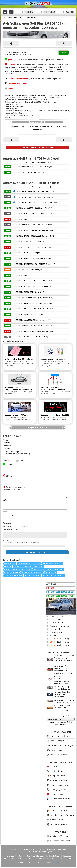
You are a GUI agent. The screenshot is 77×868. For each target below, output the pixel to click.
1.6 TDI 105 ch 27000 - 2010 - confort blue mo (33, 197)
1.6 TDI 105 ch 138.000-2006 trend (26, 270)
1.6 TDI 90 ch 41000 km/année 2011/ (27, 172)
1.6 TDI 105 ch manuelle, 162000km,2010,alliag (31, 331)
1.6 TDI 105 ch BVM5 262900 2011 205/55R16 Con (32, 264)
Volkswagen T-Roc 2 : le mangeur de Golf (64, 701)
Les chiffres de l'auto (59, 824)
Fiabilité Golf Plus (57, 629)
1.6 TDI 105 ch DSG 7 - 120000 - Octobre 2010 (30, 225)
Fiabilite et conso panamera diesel (33, 573)
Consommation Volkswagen (61, 745)
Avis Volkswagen (56, 750)
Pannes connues (57, 794)
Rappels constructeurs (60, 799)
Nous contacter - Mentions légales (39, 852)
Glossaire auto (57, 820)
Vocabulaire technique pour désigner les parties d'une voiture (19, 388)
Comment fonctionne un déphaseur (29, 564)
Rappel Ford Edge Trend (12, 573)
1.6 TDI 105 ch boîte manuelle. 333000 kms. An (31, 258)
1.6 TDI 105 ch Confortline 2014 (25, 253)
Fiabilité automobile (59, 785)
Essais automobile (58, 771)
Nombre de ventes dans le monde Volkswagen (62, 694)
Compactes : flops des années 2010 (55, 415)
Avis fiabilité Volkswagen (61, 836)
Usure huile (8, 567)
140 (59, 645)
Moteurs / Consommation (60, 626)
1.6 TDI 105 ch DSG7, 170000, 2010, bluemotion (31, 214)
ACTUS (70, 12)
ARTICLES (50, 12)
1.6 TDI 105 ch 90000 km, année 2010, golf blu (30, 286)
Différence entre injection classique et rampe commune (53, 388)
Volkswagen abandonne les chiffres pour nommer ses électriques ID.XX (64, 680)
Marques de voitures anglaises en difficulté (18, 570)
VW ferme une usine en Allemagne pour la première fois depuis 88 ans (64, 659)
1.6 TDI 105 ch (19, 219)
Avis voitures (56, 766)
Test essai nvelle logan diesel (13, 576)
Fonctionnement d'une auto (62, 815)
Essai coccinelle (51, 573)
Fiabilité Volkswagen (58, 755)
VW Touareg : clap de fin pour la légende (63, 688)
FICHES (29, 12)
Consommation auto (59, 780)
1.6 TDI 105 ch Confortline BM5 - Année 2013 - (33, 192)
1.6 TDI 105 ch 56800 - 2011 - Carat (26, 292)
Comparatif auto (58, 776)
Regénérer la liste (37, 427)
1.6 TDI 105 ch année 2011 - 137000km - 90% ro (31, 167)
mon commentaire (37, 552)
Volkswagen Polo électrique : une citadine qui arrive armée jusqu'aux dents (64, 669)
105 (59, 639)
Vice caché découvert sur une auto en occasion (48, 570)
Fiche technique (56, 619)
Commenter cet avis (37, 122)
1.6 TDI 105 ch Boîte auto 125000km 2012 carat (31, 326)
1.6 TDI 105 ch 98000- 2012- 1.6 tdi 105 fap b (30, 247)
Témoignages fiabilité (60, 789)
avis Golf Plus (57, 623)
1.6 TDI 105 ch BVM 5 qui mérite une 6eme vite (31, 230)
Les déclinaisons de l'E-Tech (16, 415)
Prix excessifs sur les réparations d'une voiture (28, 567)
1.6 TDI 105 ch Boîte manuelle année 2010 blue (31, 281)
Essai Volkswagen (57, 741)
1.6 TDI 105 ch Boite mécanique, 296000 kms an (31, 303)
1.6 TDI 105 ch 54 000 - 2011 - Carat (27, 314)
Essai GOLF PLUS (57, 616)
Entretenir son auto (59, 810)
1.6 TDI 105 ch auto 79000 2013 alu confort (29, 320)
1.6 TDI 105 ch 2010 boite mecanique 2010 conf (31, 298)
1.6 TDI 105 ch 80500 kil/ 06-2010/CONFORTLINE (34, 203)
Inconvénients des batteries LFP (52, 564)
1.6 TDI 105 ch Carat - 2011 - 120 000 (27, 242)
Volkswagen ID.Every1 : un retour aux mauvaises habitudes (64, 708)
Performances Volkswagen (61, 736)
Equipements (55, 636)
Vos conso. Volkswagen (60, 841)
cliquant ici (57, 863)
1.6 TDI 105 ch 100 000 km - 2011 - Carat (28, 337)
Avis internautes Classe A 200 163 (53, 576)
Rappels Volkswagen (49, 359)
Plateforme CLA (10, 564)
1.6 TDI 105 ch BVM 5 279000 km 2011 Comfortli (31, 236)
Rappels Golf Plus (57, 632)
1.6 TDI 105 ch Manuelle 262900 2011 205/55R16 (31, 309)
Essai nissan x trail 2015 (33, 576)
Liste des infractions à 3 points (17, 359)
